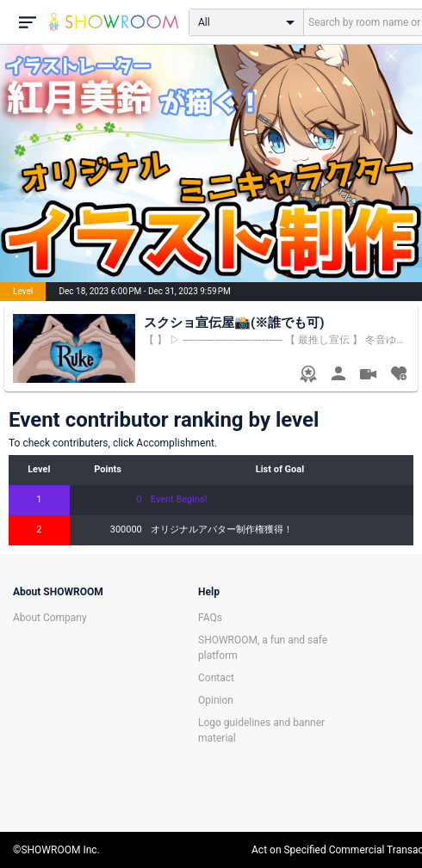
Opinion (216, 700)
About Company (50, 618)
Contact (216, 678)
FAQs (210, 618)
